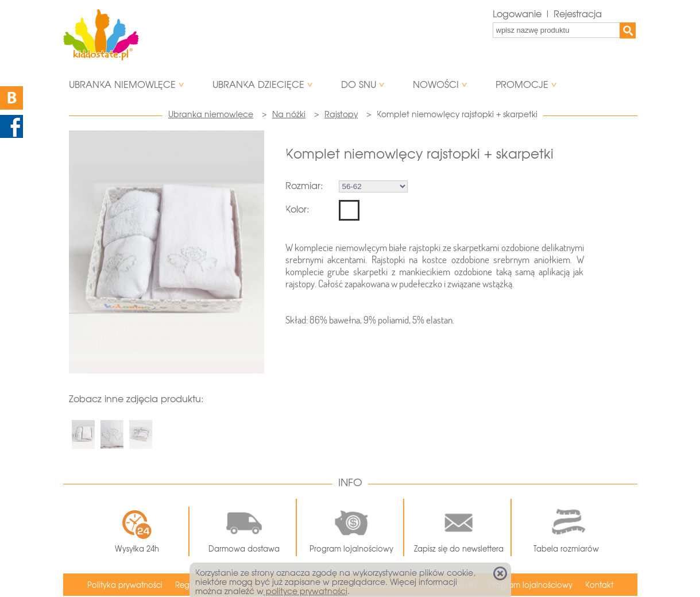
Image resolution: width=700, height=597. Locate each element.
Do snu (359, 85)
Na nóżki (289, 114)
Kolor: (297, 209)
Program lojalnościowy (351, 527)
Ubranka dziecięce (258, 85)
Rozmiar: (304, 186)
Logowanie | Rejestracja (547, 14)
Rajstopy (341, 114)
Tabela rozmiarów (566, 527)
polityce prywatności (305, 591)
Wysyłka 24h (137, 531)
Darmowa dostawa (244, 527)
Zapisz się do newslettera (459, 527)
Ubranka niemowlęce (122, 85)
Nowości (436, 85)
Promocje (522, 85)
